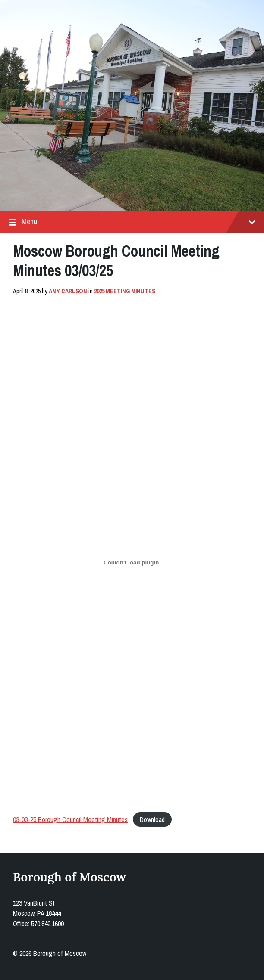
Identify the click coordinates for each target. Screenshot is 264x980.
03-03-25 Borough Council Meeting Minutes (70, 819)
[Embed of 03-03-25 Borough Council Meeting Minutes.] (132, 563)
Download (152, 819)
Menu (132, 222)
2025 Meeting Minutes (125, 291)
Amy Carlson (68, 291)
